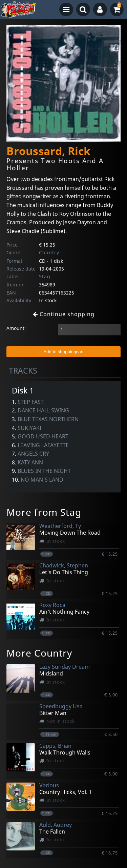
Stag (45, 276)
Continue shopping (64, 314)
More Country (39, 653)
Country (49, 252)
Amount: (16, 328)
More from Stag (44, 512)
